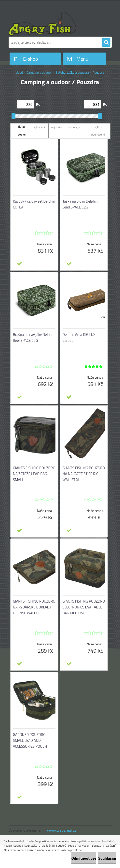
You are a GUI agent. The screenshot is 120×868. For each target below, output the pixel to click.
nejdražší (57, 127)
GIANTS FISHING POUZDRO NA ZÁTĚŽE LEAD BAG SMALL (34, 474)
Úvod (19, 72)
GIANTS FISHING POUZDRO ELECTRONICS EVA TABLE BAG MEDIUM (84, 607)
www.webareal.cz (61, 830)
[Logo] (42, 24)
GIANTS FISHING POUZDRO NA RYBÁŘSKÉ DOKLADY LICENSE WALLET (34, 607)
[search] (106, 42)
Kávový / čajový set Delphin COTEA (34, 204)
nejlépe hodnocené (98, 131)
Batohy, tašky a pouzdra (72, 72)
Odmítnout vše (84, 858)
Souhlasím (107, 858)
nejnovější (74, 127)
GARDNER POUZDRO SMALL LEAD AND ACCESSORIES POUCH (30, 740)
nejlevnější (39, 127)
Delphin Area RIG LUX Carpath (79, 338)
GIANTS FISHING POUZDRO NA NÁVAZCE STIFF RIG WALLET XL (84, 474)
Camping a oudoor (39, 72)
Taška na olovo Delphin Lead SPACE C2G (80, 204)
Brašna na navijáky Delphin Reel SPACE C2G (34, 338)
